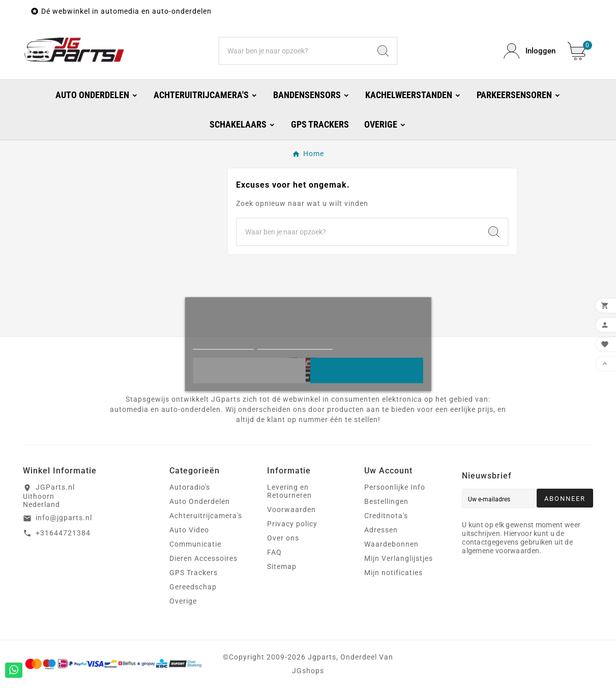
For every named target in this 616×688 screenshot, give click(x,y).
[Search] (383, 51)
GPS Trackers (194, 573)
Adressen (381, 530)
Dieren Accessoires (203, 558)
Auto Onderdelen (200, 501)
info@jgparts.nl (64, 518)
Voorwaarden (291, 510)
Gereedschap (193, 587)
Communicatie (195, 544)
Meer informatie (223, 345)
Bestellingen (386, 501)
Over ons (283, 538)
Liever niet (249, 370)
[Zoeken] (295, 51)
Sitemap (282, 566)
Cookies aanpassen (295, 345)
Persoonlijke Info (395, 487)
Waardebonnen (391, 544)
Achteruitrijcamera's (206, 516)
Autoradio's (190, 487)
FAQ (274, 552)
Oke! (366, 370)
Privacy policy (292, 524)
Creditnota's (386, 516)
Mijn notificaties (393, 573)
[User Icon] (530, 51)
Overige (183, 601)
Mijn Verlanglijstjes (399, 558)
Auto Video (189, 530)
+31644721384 (63, 533)
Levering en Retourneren (289, 491)
